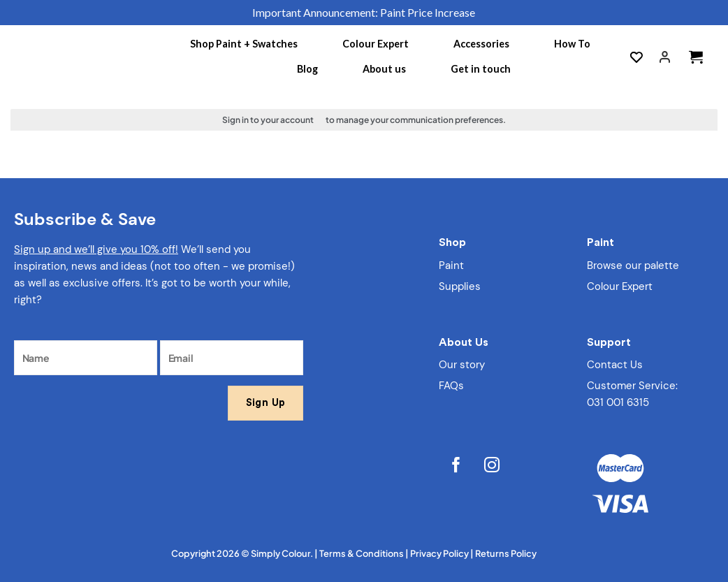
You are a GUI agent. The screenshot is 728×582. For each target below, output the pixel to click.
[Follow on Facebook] (457, 466)
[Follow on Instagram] (492, 466)
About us (384, 69)
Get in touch (481, 69)
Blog (307, 69)
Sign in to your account (268, 120)
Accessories (481, 44)
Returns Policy (506, 553)
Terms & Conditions (362, 553)
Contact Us (615, 365)
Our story (462, 365)
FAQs (451, 386)
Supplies (460, 286)
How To (572, 44)
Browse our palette (633, 265)
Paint (451, 265)
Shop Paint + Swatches (244, 44)
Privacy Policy (439, 553)
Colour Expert (376, 44)
